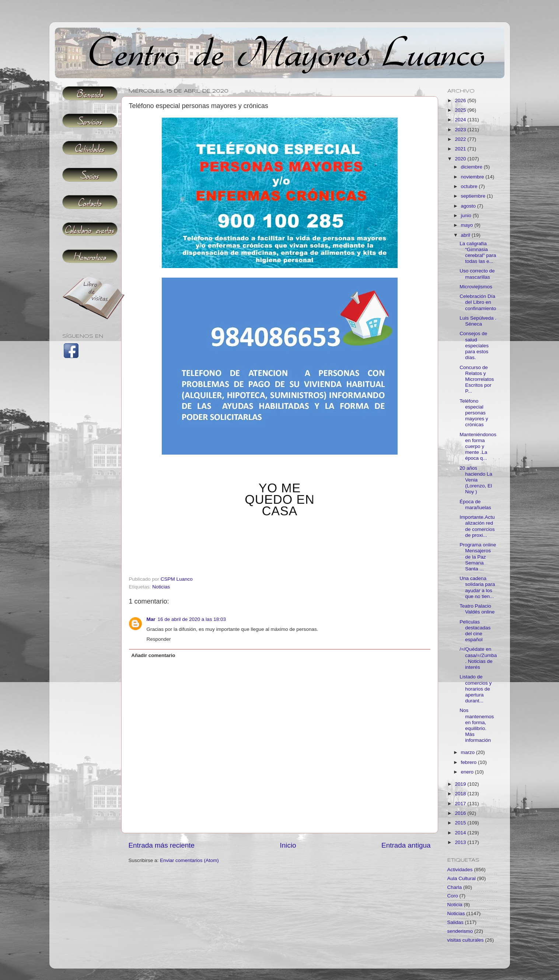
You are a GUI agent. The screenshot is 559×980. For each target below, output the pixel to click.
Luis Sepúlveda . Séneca (478, 321)
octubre (470, 186)
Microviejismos (476, 287)
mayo (468, 225)
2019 (461, 784)
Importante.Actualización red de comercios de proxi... (477, 526)
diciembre (472, 167)
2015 (461, 823)
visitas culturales (466, 940)
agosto (469, 206)
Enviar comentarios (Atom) (189, 860)
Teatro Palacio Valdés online (477, 609)
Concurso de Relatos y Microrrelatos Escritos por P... (477, 379)
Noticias (161, 587)
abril (466, 235)
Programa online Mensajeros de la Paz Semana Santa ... (478, 557)
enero (468, 772)
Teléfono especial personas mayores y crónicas (474, 413)
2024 (461, 120)
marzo (469, 752)
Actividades (460, 870)
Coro (453, 896)
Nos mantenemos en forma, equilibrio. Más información (477, 725)
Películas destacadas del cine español (475, 631)
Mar (151, 619)
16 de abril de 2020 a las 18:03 (192, 619)
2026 (461, 100)
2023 (461, 130)
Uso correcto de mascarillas (477, 274)
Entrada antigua (406, 845)
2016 (461, 813)
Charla (455, 887)
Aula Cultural (462, 878)
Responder (159, 639)
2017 (461, 804)
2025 (461, 110)
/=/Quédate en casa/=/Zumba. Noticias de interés (478, 658)
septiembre (474, 196)
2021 (461, 149)
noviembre (473, 177)
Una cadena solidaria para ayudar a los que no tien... (477, 587)
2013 (461, 842)
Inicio (288, 845)
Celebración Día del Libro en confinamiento (478, 302)
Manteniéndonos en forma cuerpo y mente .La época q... (478, 446)
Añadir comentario (153, 655)
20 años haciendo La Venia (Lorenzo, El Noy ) (476, 480)
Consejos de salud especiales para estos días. (474, 345)
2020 (461, 159)
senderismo (460, 931)
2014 (461, 833)
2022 (461, 139)
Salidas (455, 922)
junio (467, 216)
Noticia (455, 905)
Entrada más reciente (162, 845)
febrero (470, 762)
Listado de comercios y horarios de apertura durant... (476, 689)
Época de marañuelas (475, 505)
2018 (461, 794)
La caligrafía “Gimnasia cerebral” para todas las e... (478, 253)
